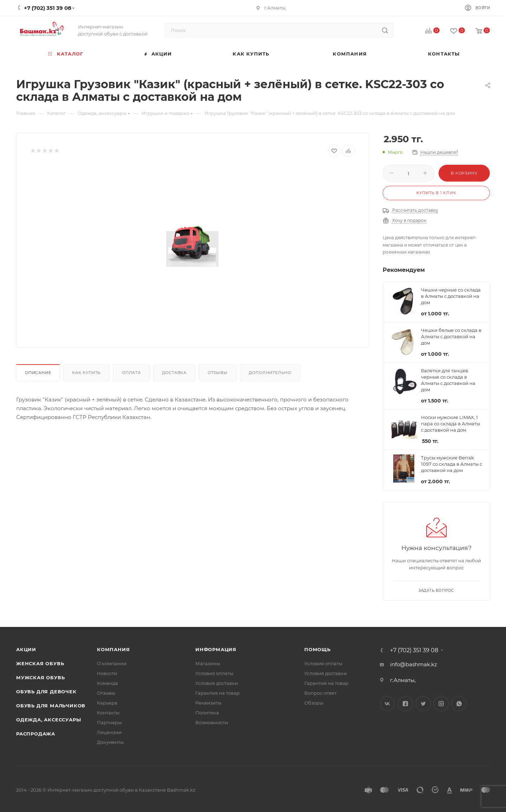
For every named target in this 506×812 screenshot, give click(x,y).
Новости (107, 673)
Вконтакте (387, 704)
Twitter (423, 704)
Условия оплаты (214, 673)
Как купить (86, 373)
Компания (113, 649)
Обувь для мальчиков (51, 706)
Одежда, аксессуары (48, 720)
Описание (38, 373)
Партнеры (109, 722)
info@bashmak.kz (414, 664)
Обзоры (314, 703)
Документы (110, 742)
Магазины (208, 663)
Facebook (405, 704)
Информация (216, 649)
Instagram (441, 704)
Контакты (108, 713)
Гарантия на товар (218, 693)
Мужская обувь (40, 677)
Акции (26, 649)
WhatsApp (459, 704)
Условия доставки (217, 683)
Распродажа (36, 734)
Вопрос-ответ (320, 693)
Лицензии (109, 732)
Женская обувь (40, 663)
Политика (207, 713)
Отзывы (218, 373)
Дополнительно (270, 373)
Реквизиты (208, 703)
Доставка (174, 373)
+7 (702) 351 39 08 (414, 650)
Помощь (317, 649)
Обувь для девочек (46, 692)
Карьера (107, 703)
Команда (108, 683)
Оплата (131, 373)
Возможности (212, 722)
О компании (112, 663)
